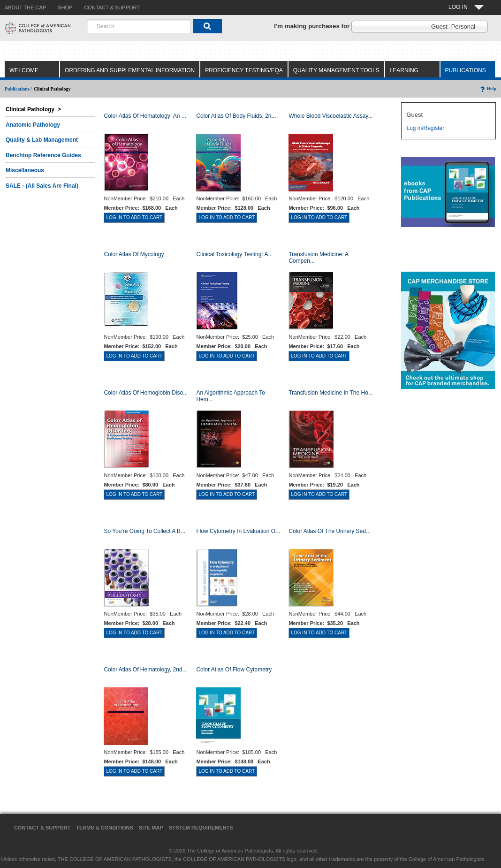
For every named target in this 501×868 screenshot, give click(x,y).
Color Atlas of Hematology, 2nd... (145, 670)
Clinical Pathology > (33, 109)
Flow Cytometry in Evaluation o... (238, 531)
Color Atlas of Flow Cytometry (234, 670)
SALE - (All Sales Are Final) (42, 186)
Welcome (24, 70)
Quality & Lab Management (42, 140)
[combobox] (139, 26)
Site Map (151, 828)
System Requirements (201, 828)
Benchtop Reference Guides (43, 155)
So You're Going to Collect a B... (144, 531)
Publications (466, 70)
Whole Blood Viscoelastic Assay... (330, 116)
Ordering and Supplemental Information (130, 70)
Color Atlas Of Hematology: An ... (145, 116)
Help (488, 88)
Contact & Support (42, 828)
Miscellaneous (25, 170)
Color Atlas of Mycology (134, 254)
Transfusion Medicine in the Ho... (330, 393)
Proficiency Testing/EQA (244, 70)
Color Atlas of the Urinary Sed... (330, 531)
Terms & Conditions (105, 828)
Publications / (18, 89)
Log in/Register (425, 128)
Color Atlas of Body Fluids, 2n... (236, 116)
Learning (404, 70)
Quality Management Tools (336, 70)
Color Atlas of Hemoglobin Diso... (146, 393)
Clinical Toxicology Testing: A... (234, 254)
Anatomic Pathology (33, 125)
